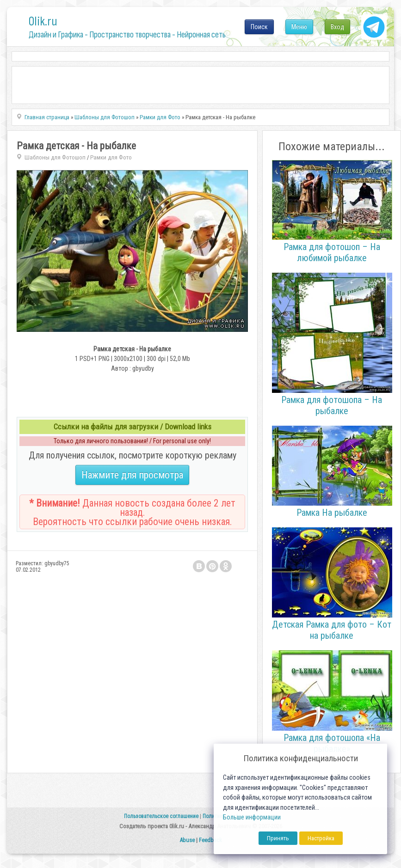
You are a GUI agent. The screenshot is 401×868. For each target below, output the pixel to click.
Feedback (210, 840)
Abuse (187, 840)
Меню (299, 27)
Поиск (259, 27)
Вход (337, 27)
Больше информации (252, 817)
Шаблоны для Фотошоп (55, 157)
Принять (278, 838)
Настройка (321, 838)
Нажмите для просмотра (132, 475)
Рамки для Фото (111, 157)
